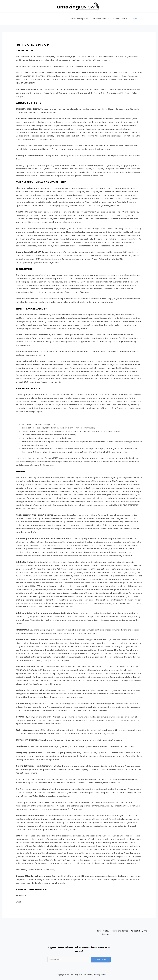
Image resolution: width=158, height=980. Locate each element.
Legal (136, 19)
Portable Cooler (103, 19)
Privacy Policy (103, 931)
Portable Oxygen (82, 19)
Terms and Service (120, 931)
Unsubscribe (104, 934)
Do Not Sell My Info (140, 931)
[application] (89, 19)
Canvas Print (122, 19)
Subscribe (101, 960)
